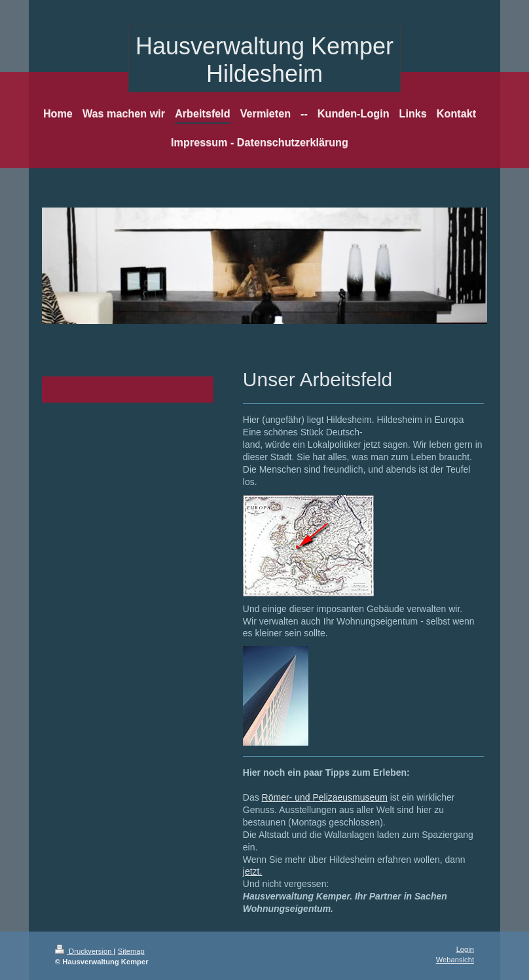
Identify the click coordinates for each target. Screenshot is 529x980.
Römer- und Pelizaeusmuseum (325, 797)
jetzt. (253, 871)
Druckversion (84, 951)
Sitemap (131, 951)
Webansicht (455, 960)
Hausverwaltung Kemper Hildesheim (264, 60)
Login (465, 949)
